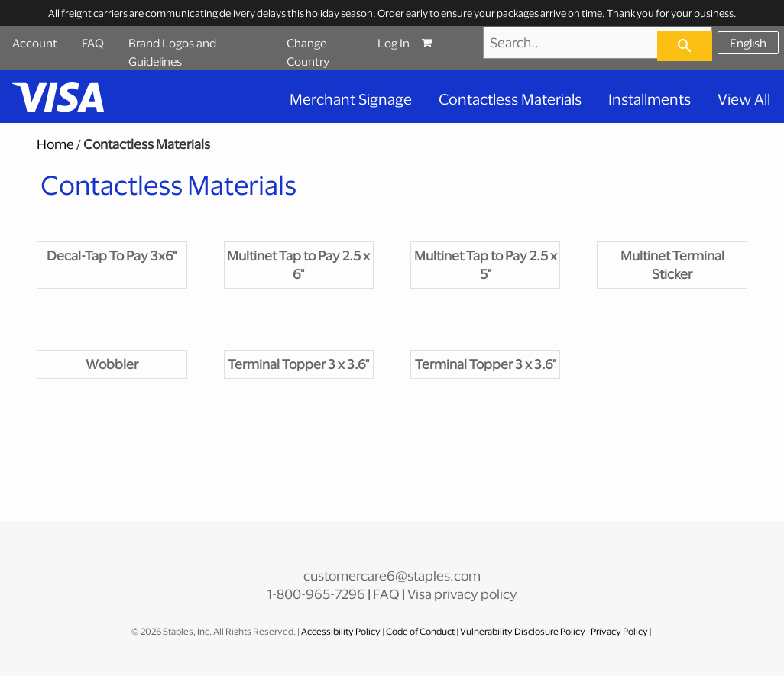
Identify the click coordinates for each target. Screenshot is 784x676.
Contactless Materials (510, 99)
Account (35, 43)
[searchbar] (685, 46)
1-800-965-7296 (316, 594)
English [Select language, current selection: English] (748, 43)
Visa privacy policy (462, 594)
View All (744, 99)
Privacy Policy (619, 631)
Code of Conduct (421, 631)
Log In (394, 43)
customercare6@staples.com (392, 576)
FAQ (93, 43)
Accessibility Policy (342, 631)
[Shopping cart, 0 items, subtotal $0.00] (442, 43)
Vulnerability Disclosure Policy (523, 631)
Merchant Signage (351, 99)
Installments (650, 99)
